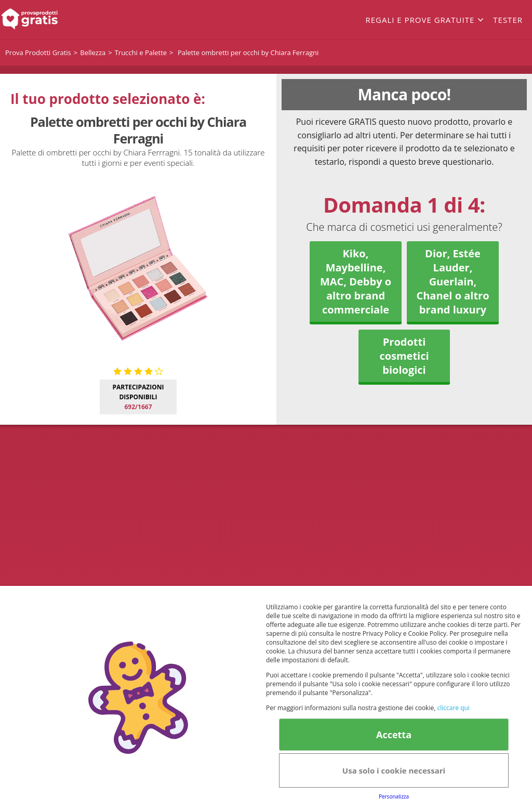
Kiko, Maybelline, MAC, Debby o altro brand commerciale (356, 282)
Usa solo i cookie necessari (394, 770)
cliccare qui (453, 708)
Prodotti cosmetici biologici (404, 356)
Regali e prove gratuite (420, 20)
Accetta (394, 735)
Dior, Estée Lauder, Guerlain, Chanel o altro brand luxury (453, 282)
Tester (508, 20)
